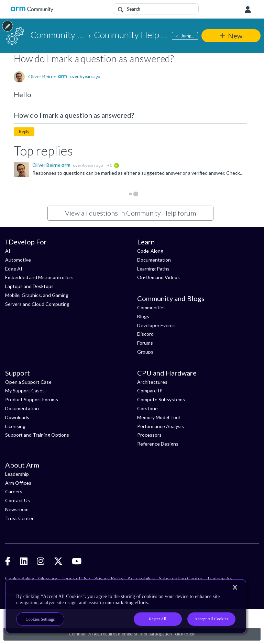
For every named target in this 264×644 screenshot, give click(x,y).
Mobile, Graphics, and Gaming (37, 295)
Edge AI (14, 269)
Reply (24, 132)
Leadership (17, 474)
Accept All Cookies (211, 619)
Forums (145, 343)
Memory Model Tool (158, 417)
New (235, 36)
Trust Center (19, 518)
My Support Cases (25, 390)
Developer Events (156, 325)
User (248, 10)
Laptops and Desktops (29, 286)
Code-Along (150, 251)
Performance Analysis (161, 426)
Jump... (188, 36)
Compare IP (150, 390)
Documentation (154, 260)
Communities (151, 307)
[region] (126, 606)
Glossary (48, 578)
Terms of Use (76, 578)
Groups (145, 352)
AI (8, 251)
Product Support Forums (32, 399)
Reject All (158, 619)
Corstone (147, 408)
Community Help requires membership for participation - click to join (132, 634)
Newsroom (17, 509)
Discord (145, 334)
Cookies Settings (40, 619)
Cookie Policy (20, 578)
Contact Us (18, 500)
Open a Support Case (28, 382)
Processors (149, 435)
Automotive (18, 260)
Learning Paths (153, 269)
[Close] (235, 587)
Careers (14, 491)
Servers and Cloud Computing (37, 304)
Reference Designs (158, 444)
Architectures (152, 382)
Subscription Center (181, 578)
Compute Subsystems (161, 399)
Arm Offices (18, 483)
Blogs (143, 316)
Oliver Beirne (42, 77)
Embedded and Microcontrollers (39, 277)
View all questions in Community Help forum (130, 213)
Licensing (15, 426)
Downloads (17, 417)
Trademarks (219, 578)
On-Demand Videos (158, 277)
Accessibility (141, 578)
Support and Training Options (37, 435)
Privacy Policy (109, 578)
